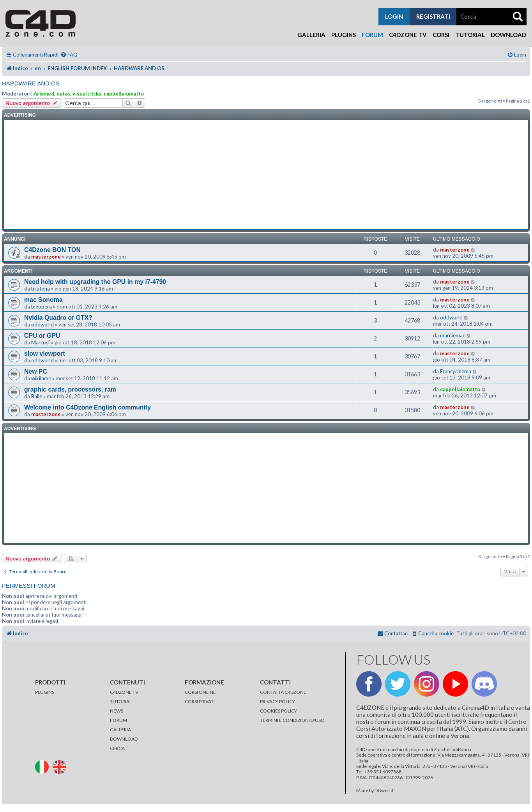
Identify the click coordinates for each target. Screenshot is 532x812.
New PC (36, 371)
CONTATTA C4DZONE (283, 692)
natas (63, 94)
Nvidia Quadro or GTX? (58, 318)
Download (508, 35)
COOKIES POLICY (278, 711)
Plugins (344, 35)
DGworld (384, 791)
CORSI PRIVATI (200, 701)
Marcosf (41, 342)
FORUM (118, 720)
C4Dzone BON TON (52, 250)
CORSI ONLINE (200, 692)
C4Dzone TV (408, 35)
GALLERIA (120, 730)
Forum (372, 35)
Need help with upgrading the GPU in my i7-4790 (95, 282)
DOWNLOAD (124, 739)
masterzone (46, 257)
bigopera (42, 307)
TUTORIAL (121, 701)
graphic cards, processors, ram (70, 389)
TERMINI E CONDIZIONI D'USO (292, 720)
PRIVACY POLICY (277, 701)
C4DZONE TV (124, 692)
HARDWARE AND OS (31, 83)
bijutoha (41, 289)
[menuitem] (69, 55)
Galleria (311, 35)
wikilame (41, 378)
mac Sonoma (43, 300)
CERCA (117, 748)
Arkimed (44, 94)
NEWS (117, 711)
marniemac (452, 335)
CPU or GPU (42, 336)
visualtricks (87, 94)
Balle (37, 396)
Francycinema (456, 371)
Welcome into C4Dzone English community (87, 407)
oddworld (42, 324)
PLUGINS (45, 692)
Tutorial (470, 35)
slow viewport (45, 354)
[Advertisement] (266, 175)
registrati (433, 16)
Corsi (441, 35)
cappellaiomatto (124, 94)
